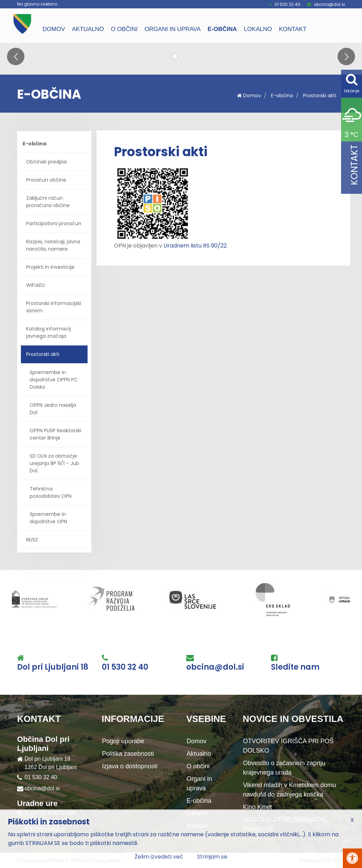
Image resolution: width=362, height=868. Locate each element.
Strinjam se (212, 857)
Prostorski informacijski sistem (54, 307)
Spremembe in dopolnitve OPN (48, 518)
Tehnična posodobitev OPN (51, 492)
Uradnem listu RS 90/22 (195, 246)
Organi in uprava (172, 29)
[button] (16, 56)
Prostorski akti (320, 96)
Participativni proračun (54, 223)
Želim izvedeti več (159, 857)
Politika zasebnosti (128, 754)
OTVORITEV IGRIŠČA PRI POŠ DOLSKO (288, 746)
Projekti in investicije (50, 267)
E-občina (222, 29)
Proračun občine (46, 180)
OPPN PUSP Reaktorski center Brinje (55, 434)
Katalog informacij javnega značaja (48, 332)
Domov (54, 29)
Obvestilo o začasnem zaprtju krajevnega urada (284, 768)
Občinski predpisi (47, 162)
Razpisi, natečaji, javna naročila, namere (53, 245)
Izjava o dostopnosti (130, 766)
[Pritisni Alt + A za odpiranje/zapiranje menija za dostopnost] (352, 858)
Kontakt (293, 29)
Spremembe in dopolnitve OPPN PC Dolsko (54, 380)
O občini (124, 29)
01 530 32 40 (287, 4)
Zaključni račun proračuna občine (48, 202)
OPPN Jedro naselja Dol (53, 409)
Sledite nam (295, 667)
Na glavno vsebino (37, 4)
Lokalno (258, 29)
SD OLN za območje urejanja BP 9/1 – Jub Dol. (54, 463)
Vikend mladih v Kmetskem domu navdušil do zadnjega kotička (290, 790)
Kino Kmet (258, 807)
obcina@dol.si (329, 4)
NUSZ (32, 540)
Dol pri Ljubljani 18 (53, 667)
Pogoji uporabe (123, 741)
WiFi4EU (35, 285)
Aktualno (88, 29)
